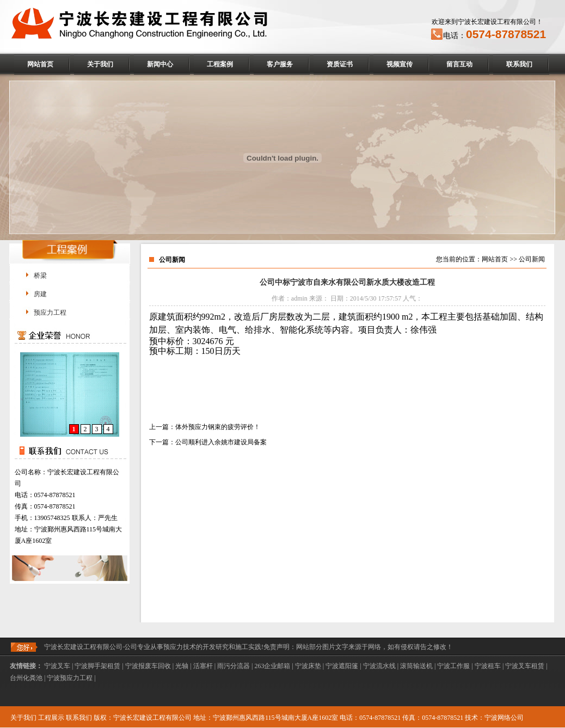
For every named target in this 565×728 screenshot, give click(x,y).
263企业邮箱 (272, 666)
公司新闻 (532, 259)
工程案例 (220, 64)
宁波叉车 (57, 666)
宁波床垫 (308, 666)
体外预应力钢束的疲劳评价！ (218, 427)
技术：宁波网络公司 (494, 718)
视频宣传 (400, 64)
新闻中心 (160, 64)
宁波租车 (488, 666)
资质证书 (340, 64)
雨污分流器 (234, 666)
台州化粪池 (26, 678)
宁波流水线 (379, 666)
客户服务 (280, 64)
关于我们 (100, 64)
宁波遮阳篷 (342, 666)
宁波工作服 (453, 666)
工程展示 (51, 718)
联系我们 (519, 64)
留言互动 (459, 64)
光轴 (182, 666)
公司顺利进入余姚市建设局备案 (221, 442)
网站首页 (40, 64)
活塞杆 (203, 666)
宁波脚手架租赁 (97, 666)
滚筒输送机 (416, 666)
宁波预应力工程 (70, 678)
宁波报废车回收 (148, 666)
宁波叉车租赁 (525, 666)
